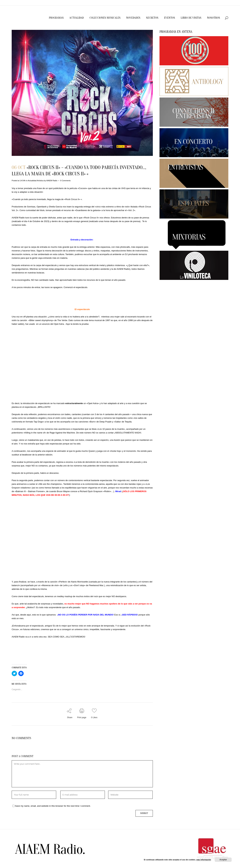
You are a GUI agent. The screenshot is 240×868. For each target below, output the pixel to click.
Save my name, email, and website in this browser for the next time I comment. (53, 806)
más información (204, 860)
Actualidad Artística (36, 181)
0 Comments (65, 181)
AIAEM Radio (52, 181)
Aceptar (223, 860)
